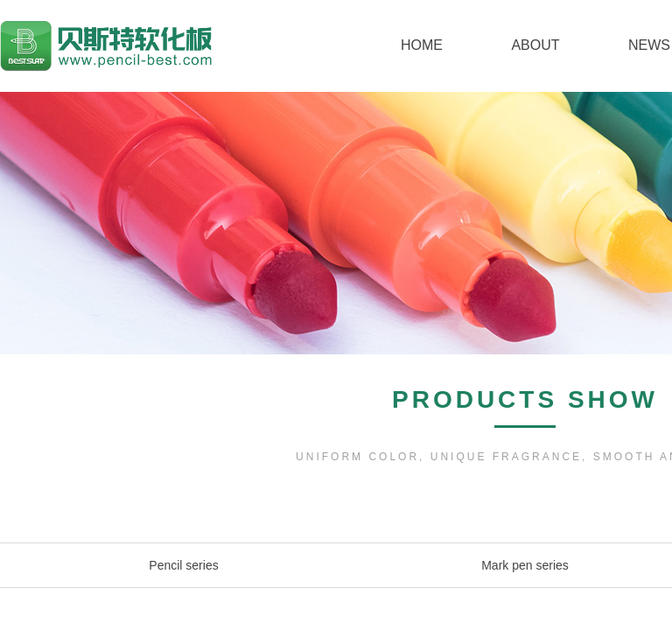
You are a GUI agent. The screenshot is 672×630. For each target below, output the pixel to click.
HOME (422, 45)
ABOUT (535, 45)
